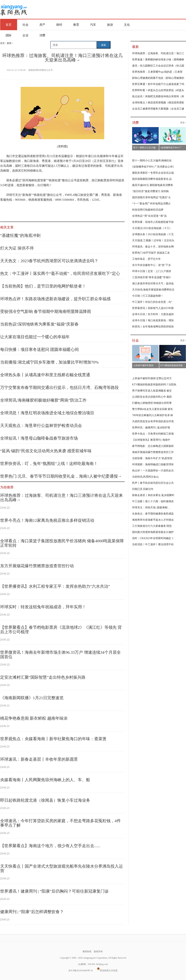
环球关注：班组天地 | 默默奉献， (151, 508)
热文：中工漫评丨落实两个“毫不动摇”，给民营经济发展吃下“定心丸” (60, 276)
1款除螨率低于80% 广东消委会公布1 (153, 167)
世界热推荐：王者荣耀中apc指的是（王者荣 (157, 72)
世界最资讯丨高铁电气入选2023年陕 (153, 308)
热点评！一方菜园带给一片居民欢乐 (153, 471)
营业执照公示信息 (107, 970)
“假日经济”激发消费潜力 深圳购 (151, 191)
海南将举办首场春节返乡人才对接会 (153, 520)
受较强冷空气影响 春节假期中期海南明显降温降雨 (46, 311)
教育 (76, 25)
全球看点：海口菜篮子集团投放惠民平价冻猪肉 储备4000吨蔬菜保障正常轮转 (62, 543)
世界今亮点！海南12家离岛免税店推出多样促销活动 (47, 520)
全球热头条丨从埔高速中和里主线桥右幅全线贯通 (45, 375)
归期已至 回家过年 (143, 489)
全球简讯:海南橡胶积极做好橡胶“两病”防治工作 (43, 400)
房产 (42, 25)
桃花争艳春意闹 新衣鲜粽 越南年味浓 (34, 718)
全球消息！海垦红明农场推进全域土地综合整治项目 (47, 413)
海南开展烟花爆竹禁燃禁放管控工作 (153, 452)
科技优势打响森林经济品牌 (148, 210)
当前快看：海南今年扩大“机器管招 (152, 458)
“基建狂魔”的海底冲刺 (20, 235)
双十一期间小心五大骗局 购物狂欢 (152, 161)
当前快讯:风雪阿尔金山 (145, 477)
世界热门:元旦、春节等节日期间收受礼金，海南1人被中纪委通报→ (61, 476)
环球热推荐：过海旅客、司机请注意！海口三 (158, 53)
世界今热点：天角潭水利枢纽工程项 (153, 434)
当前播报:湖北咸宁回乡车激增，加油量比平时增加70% (49, 362)
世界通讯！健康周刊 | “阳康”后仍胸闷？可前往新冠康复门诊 (55, 891)
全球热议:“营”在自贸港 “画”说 (149, 216)
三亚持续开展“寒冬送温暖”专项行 (151, 277)
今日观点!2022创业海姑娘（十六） (152, 228)
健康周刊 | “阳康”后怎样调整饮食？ (32, 912)
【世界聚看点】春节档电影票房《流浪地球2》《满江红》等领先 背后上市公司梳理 (61, 630)
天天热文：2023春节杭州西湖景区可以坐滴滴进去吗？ (49, 261)
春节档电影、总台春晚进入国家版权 (153, 446)
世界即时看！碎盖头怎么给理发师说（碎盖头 (158, 90)
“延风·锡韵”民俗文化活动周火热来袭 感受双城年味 (46, 451)
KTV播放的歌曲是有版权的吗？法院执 (154, 385)
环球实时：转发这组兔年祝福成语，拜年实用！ (43, 607)
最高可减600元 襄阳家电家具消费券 (153, 185)
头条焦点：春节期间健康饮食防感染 (153, 514)
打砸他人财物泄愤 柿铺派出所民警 (152, 403)
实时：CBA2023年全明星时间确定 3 (153, 538)
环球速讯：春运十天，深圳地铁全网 (153, 247)
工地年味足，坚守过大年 (146, 259)
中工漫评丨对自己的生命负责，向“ (152, 302)
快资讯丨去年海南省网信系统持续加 (153, 327)
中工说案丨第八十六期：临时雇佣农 (153, 501)
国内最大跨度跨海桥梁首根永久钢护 (153, 532)
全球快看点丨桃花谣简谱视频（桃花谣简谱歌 (158, 103)
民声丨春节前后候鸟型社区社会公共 (153, 483)
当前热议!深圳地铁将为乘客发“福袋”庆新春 (39, 324)
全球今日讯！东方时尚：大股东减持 (153, 314)
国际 (9, 35)
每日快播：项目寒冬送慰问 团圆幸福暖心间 (40, 349)
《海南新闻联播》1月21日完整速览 (32, 698)
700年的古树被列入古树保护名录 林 (153, 415)
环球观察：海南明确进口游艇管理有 (153, 464)
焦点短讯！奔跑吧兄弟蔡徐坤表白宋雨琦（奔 (158, 96)
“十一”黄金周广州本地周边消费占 (151, 204)
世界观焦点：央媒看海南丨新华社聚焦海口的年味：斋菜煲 (53, 739)
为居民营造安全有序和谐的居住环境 (153, 421)
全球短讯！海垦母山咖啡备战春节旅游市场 (39, 438)
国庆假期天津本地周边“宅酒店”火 (151, 197)
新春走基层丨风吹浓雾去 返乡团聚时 (153, 495)
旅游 (110, 25)
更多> (183, 123)
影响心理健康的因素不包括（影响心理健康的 (158, 78)
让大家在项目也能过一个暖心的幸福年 (35, 337)
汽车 (93, 25)
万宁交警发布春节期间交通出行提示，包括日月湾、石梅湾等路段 (59, 388)
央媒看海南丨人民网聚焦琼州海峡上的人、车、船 (45, 780)
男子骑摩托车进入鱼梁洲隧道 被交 (152, 391)
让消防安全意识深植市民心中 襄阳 (152, 397)
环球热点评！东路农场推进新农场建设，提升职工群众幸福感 (55, 299)
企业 (25, 35)
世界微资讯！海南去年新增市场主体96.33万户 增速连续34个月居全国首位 (60, 655)
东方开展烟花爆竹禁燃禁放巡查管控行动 (37, 566)
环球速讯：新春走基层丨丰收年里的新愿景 (39, 759)
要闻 (9, 43)
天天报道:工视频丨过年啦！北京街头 (153, 240)
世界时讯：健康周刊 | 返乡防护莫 (151, 428)
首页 (9, 25)
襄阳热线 (13, 8)
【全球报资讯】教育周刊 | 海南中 (151, 440)
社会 (25, 25)
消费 (42, 35)
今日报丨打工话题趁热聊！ (148, 296)
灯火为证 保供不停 (17, 248)
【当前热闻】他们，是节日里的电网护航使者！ (43, 286)
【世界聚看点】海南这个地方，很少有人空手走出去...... (50, 846)
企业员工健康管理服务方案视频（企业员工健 (158, 109)
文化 (127, 25)
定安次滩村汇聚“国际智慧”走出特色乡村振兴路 (43, 677)
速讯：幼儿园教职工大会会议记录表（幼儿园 (158, 66)
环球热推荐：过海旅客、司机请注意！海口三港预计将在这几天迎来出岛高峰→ (62, 498)
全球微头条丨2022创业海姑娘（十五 (153, 234)
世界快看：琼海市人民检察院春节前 (153, 222)
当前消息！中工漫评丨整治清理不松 (153, 544)
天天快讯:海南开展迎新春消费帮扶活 (153, 290)
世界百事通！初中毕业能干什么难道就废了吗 (158, 84)
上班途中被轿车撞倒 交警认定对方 (152, 378)
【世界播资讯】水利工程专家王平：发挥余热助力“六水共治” (55, 586)
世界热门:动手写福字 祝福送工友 (151, 253)
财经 (59, 25)
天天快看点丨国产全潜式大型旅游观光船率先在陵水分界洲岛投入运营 (62, 868)
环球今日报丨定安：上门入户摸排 (152, 271)
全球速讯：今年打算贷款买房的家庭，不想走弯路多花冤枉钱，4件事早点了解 (60, 823)
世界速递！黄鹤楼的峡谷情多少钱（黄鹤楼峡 (158, 60)
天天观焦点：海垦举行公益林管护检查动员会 (41, 426)
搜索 (103, 45)
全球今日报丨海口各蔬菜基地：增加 (153, 320)
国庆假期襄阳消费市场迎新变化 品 (152, 179)
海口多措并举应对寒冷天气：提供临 (153, 284)
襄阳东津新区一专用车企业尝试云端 (153, 173)
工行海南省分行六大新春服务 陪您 (152, 526)
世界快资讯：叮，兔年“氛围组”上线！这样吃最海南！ (49, 464)
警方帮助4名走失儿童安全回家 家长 (153, 409)
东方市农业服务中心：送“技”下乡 (151, 265)
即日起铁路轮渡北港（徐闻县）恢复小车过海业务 (45, 800)
